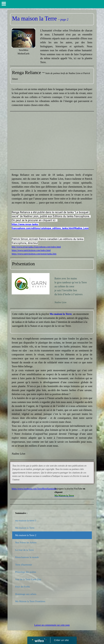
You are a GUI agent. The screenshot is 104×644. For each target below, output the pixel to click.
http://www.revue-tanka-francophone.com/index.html (36, 247)
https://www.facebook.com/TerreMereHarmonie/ (34, 489)
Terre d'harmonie (24, 565)
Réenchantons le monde (27, 557)
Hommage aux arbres (26, 594)
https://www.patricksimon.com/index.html (31, 250)
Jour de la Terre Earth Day (28, 579)
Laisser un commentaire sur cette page (52, 625)
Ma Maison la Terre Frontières (30, 601)
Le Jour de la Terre (24, 550)
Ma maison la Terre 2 (26, 535)
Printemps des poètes (26, 572)
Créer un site (61, 640)
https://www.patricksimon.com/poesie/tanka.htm (34, 254)
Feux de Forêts (22, 587)
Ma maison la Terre (25, 528)
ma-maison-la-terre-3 (26, 521)
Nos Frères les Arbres (26, 543)
